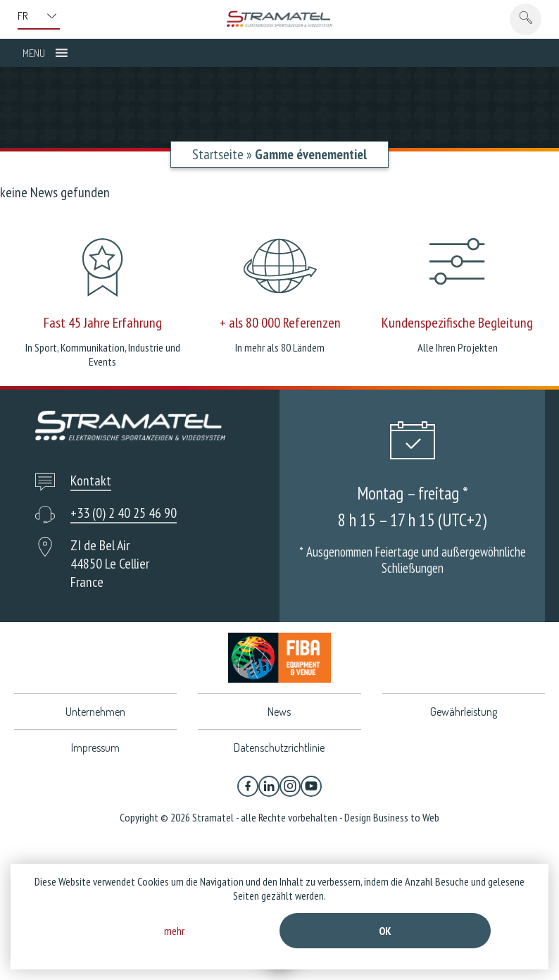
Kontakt (91, 480)
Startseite (218, 154)
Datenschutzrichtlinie (279, 748)
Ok (385, 931)
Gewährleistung (464, 712)
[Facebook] (248, 786)
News (279, 712)
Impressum (95, 748)
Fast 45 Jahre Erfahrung (103, 323)
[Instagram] (290, 786)
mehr (174, 931)
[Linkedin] (269, 786)
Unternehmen (95, 712)
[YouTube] (311, 786)
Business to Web (406, 817)
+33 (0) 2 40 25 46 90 (124, 513)
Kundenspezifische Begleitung (457, 323)
